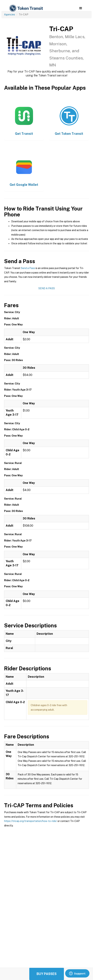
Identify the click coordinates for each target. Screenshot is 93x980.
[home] (26, 8)
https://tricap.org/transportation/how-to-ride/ (31, 821)
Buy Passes (47, 974)
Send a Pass (28, 268)
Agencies (10, 14)
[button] (81, 8)
